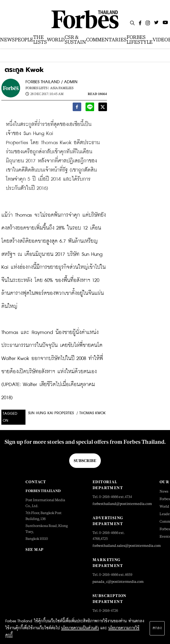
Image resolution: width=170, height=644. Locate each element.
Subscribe (85, 461)
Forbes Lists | (37, 88)
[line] (90, 108)
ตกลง (157, 628)
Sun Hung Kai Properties (51, 413)
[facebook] (77, 108)
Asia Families (62, 88)
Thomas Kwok (93, 413)
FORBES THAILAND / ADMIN (51, 82)
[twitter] (103, 108)
